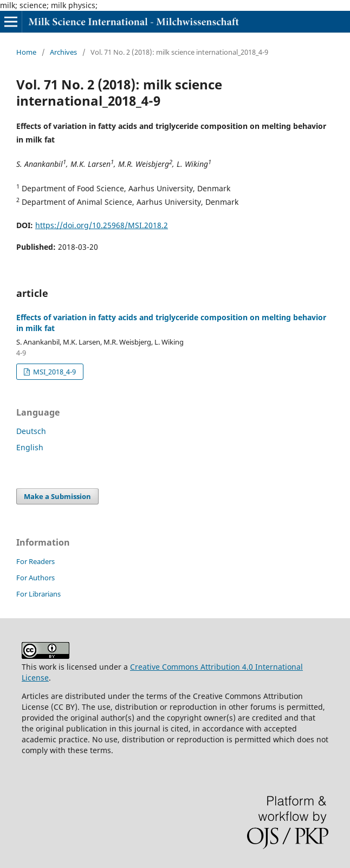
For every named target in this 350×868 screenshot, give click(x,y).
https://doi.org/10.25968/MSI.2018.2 (102, 225)
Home (26, 52)
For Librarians (38, 594)
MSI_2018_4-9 (54, 372)
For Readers (35, 561)
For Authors (35, 578)
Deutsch (31, 431)
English (30, 447)
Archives (63, 52)
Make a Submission (57, 496)
